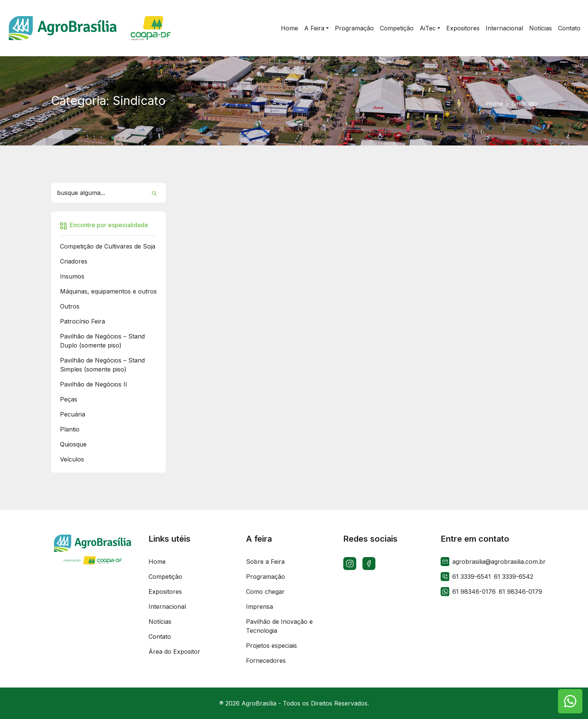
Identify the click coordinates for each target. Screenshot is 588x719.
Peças (69, 399)
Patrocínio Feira (82, 321)
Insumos (72, 276)
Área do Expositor (174, 652)
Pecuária (73, 414)
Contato (160, 637)
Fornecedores (266, 661)
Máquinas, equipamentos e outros (108, 291)
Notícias (160, 622)
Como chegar (265, 592)
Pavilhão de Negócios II (94, 384)
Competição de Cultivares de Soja (108, 246)
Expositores (165, 592)
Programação (265, 577)
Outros (70, 306)
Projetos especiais (271, 646)
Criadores (74, 261)
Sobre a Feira (265, 562)
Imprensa (259, 607)
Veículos (72, 459)
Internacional (167, 607)
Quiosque (73, 444)
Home (495, 103)
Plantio (70, 429)
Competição (165, 577)
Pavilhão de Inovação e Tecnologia (279, 626)
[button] (316, 28)
